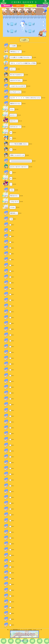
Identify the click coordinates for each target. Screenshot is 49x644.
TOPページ (24, 641)
